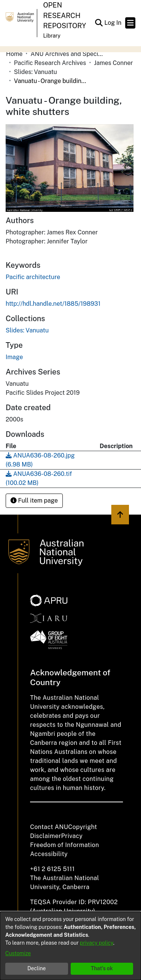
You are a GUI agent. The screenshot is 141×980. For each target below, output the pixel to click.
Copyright (83, 827)
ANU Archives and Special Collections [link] (68, 54)
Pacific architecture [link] (33, 277)
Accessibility (49, 854)
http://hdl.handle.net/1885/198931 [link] (53, 304)
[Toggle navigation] (130, 23)
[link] (27, 330)
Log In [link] (113, 23)
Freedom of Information (64, 845)
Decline (37, 968)
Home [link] (14, 54)
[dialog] (70, 946)
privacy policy (97, 943)
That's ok (102, 968)
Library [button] (52, 36)
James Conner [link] (114, 63)
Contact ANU (49, 827)
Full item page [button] (34, 501)
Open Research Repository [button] (65, 15)
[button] (99, 23)
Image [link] (14, 357)
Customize (18, 953)
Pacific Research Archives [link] (50, 63)
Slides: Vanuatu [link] (36, 72)
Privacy (72, 836)
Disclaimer (46, 836)
